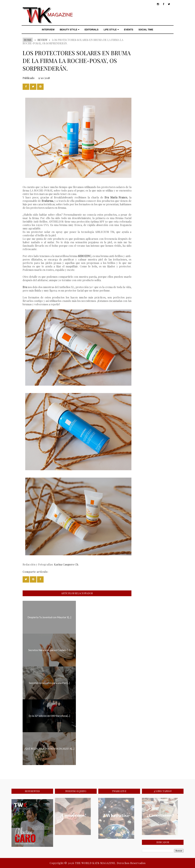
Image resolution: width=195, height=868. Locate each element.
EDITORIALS (92, 30)
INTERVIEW (48, 30)
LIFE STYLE (111, 30)
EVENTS (129, 30)
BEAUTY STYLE (70, 30)
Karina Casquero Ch (66, 564)
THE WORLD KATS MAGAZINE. (96, 863)
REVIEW (42, 40)
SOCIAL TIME (146, 30)
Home (28, 40)
